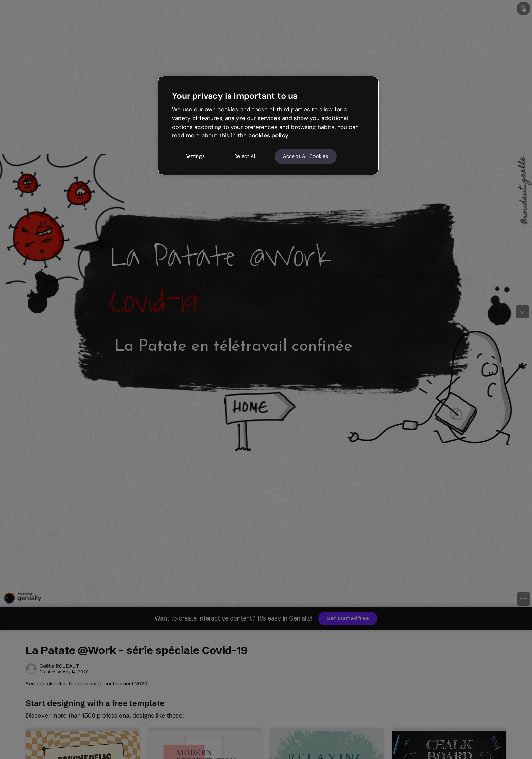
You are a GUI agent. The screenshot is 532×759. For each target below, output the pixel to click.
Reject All (246, 156)
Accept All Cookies (306, 156)
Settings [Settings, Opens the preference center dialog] (195, 156)
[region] (268, 126)
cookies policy (268, 135)
